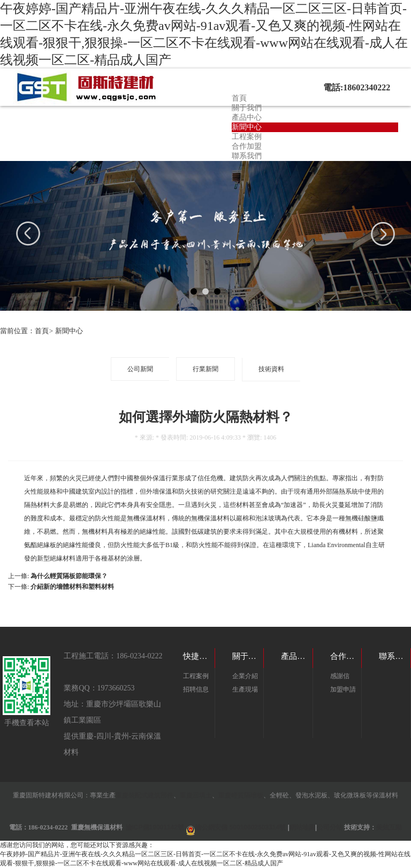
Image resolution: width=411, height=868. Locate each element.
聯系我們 (247, 156)
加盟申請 (343, 689)
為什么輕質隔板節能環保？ (69, 576)
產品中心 (247, 117)
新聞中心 (247, 127)
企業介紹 (245, 676)
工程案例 (247, 137)
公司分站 (330, 827)
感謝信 (340, 676)
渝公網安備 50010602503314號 (241, 827)
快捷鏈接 (199, 656)
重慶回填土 (196, 795)
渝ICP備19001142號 (155, 827)
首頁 (239, 98)
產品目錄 (297, 656)
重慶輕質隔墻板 (241, 795)
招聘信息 (196, 689)
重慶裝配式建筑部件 (144, 795)
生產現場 (245, 689)
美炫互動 (389, 827)
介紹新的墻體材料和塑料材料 (72, 587)
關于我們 (247, 108)
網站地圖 (302, 827)
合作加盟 (247, 146)
